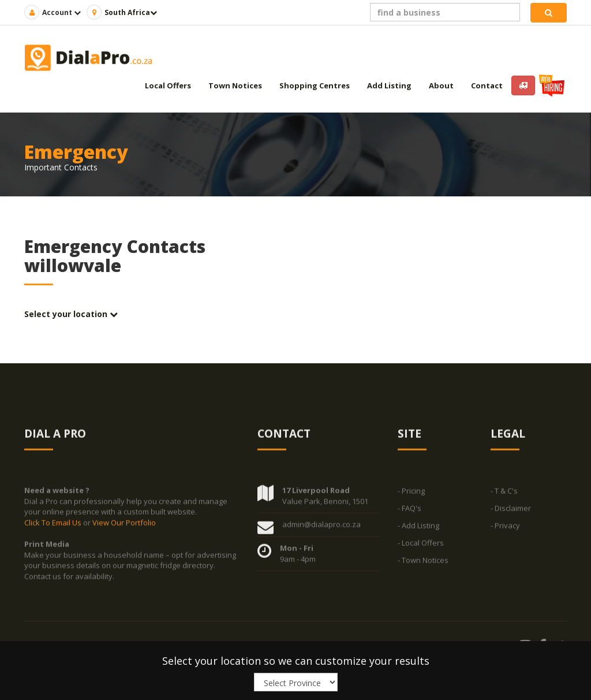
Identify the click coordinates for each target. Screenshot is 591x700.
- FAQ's (409, 512)
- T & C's (504, 495)
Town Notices (235, 85)
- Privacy (505, 530)
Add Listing (389, 85)
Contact (487, 85)
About (441, 85)
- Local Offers (421, 547)
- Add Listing (418, 530)
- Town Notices (423, 564)
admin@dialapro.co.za (321, 528)
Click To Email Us (54, 527)
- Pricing (411, 495)
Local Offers (168, 85)
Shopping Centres (315, 85)
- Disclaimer (511, 512)
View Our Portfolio (124, 527)
